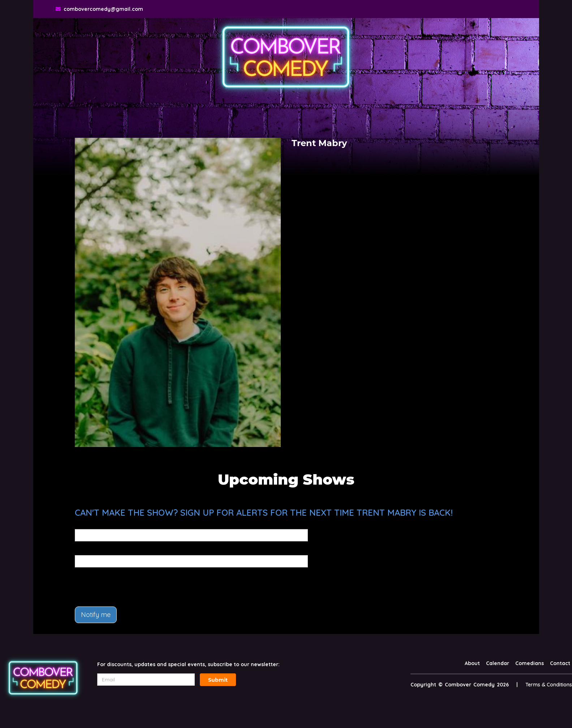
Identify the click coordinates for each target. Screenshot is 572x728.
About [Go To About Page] (472, 663)
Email (82, 524)
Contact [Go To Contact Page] (560, 663)
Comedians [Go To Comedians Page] (530, 663)
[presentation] (130, 587)
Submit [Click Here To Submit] (218, 680)
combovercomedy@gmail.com (103, 9)
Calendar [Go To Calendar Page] (498, 663)
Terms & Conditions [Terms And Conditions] (549, 685)
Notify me (96, 615)
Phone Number (94, 550)
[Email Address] (146, 680)
